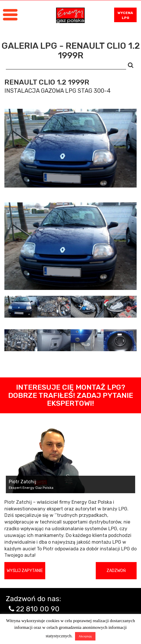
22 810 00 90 (38, 609)
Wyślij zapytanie (25, 571)
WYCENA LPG (125, 15)
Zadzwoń (116, 571)
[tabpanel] (70, 246)
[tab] (21, 307)
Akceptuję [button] (85, 636)
